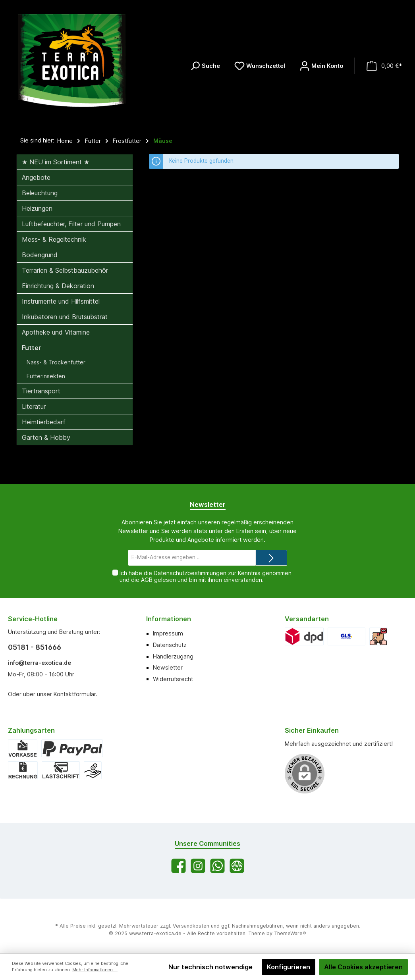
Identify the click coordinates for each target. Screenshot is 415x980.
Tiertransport (41, 391)
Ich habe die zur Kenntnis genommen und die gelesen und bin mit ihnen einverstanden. (206, 576)
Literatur (34, 406)
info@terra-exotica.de (40, 663)
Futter (32, 348)
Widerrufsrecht (173, 679)
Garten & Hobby (46, 437)
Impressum (168, 633)
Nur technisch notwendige (210, 967)
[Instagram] (198, 866)
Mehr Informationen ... (95, 970)
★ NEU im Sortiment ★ (56, 162)
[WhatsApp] (217, 866)
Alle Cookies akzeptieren (363, 967)
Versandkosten (191, 926)
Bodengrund (40, 255)
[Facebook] (179, 866)
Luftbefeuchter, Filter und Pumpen (71, 224)
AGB (147, 580)
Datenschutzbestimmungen (190, 573)
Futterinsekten (46, 376)
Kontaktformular (75, 694)
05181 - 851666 (35, 647)
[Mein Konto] (321, 66)
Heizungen (37, 208)
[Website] (237, 866)
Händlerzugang (173, 656)
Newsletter (168, 667)
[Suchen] (205, 66)
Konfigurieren (289, 967)
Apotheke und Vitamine (56, 332)
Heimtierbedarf (44, 422)
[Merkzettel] (260, 66)
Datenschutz (170, 645)
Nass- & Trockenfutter (56, 362)
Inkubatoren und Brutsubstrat (65, 317)
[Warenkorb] (384, 66)
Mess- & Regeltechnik (54, 239)
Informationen (169, 619)
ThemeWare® (290, 933)
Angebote (36, 177)
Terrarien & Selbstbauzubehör (65, 270)
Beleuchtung (40, 193)
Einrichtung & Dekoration (58, 286)
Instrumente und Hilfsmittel (61, 301)
